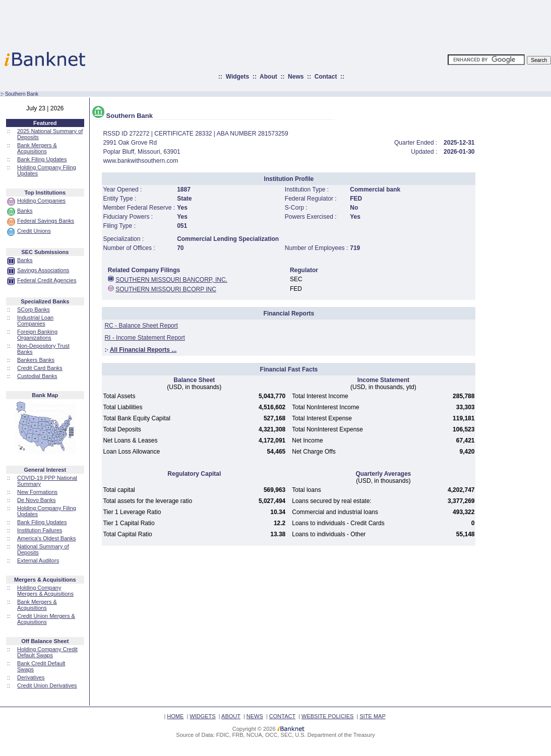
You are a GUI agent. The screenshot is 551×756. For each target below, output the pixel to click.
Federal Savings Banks (46, 221)
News (296, 77)
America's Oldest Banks (46, 538)
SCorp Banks (34, 309)
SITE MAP (372, 716)
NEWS (255, 716)
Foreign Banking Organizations (37, 335)
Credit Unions (34, 231)
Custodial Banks (37, 376)
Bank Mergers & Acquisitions (37, 148)
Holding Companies (41, 201)
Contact (326, 77)
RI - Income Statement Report (144, 338)
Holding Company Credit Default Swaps (47, 652)
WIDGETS (202, 716)
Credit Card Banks (40, 368)
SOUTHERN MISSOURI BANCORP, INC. (171, 280)
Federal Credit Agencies (47, 280)
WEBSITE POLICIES (327, 716)
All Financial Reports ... (143, 350)
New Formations (37, 492)
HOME (175, 716)
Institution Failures (40, 530)
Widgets (238, 77)
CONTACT (282, 716)
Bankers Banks (36, 360)
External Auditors (38, 560)
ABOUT (231, 716)
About (268, 77)
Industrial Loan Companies (35, 321)
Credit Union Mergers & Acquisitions (46, 619)
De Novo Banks (36, 500)
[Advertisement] (320, 23)
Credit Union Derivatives (47, 685)
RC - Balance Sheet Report (141, 326)
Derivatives (31, 677)
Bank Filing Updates (42, 159)
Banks (25, 211)
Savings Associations (43, 270)
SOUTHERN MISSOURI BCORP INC (166, 289)
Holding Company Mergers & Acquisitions (45, 591)
